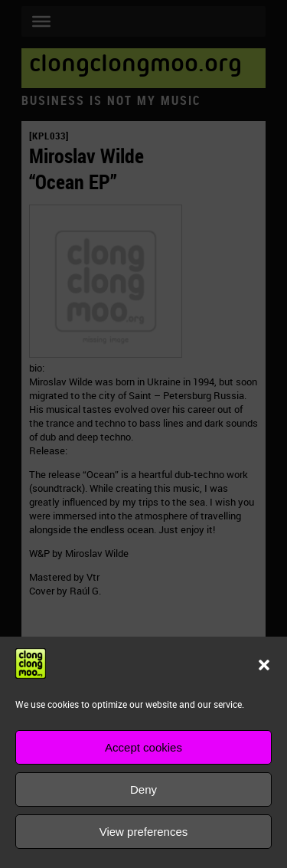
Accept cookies (143, 747)
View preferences (144, 832)
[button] (264, 665)
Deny (143, 789)
